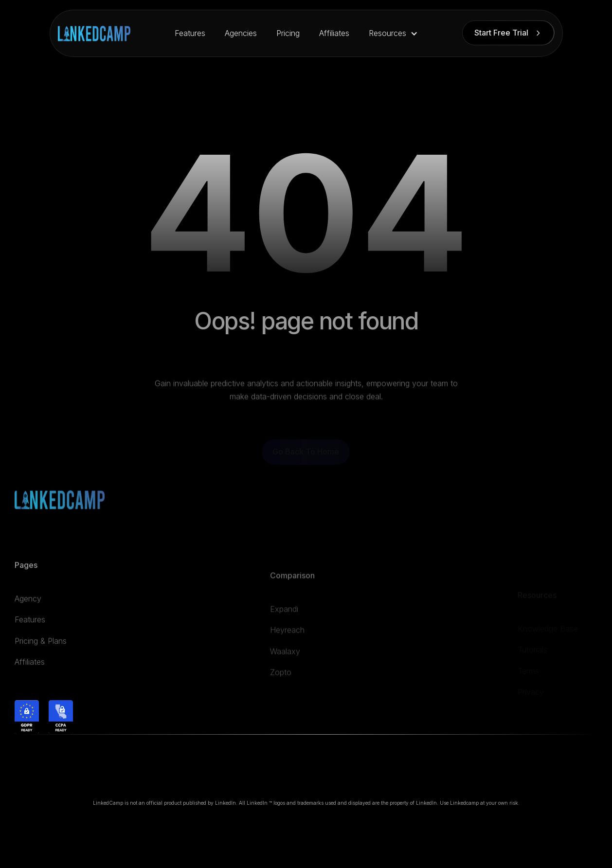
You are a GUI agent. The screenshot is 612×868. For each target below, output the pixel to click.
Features (190, 33)
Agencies (241, 33)
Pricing (288, 33)
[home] (94, 34)
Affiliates (334, 33)
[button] (393, 33)
